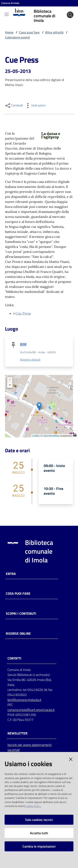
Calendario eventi (17, 37)
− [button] (10, 385)
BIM (23, 344)
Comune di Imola (10, 3)
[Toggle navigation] (7, 14)
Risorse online (18, 634)
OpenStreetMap (51, 436)
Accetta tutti (39, 833)
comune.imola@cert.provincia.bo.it (31, 710)
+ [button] (10, 380)
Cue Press (23, 313)
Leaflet (36, 436)
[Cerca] (70, 15)
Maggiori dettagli (30, 360)
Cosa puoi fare (29, 32)
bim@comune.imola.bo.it (24, 700)
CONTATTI (14, 658)
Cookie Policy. (33, 806)
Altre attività (54, 32)
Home (9, 32)
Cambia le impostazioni (39, 846)
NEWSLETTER (17, 733)
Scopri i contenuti (21, 614)
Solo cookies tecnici (39, 820)
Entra (11, 574)
